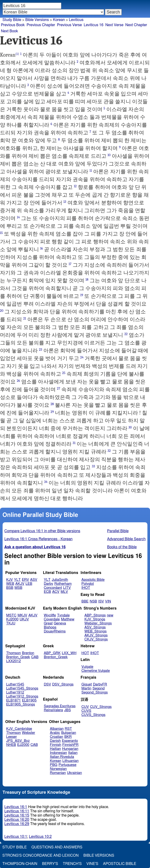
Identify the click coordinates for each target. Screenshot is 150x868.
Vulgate (87, 667)
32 (109, 451)
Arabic (55, 733)
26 (18, 381)
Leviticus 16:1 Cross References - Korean (39, 539)
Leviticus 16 (94, 25)
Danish (55, 741)
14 (18, 217)
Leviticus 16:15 (17, 815)
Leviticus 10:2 (40, 837)
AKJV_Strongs (96, 635)
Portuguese (67, 765)
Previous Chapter (41, 25)
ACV (56, 592)
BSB (10, 588)
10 (109, 155)
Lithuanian (70, 761)
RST (69, 729)
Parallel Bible (118, 531)
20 (2, 311)
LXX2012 (13, 661)
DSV (48, 684)
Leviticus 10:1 (16, 837)
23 (40, 350)
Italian (73, 753)
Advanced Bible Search (126, 539)
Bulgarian (69, 733)
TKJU (11, 623)
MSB (18, 588)
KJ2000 (12, 619)
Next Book (9, 31)
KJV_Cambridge (19, 729)
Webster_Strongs (98, 623)
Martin (86, 688)
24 (82, 357)
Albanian (57, 729)
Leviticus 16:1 (16, 807)
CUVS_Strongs (93, 715)
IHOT (86, 588)
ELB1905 (29, 700)
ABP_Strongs (95, 615)
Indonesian (59, 753)
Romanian (58, 773)
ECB (47, 592)
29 (52, 412)
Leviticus (76, 20)
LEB (29, 584)
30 (130, 427)
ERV (25, 580)
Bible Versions (37, 20)
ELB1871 (13, 700)
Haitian (56, 749)
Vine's (92, 864)
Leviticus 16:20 (17, 820)
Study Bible (12, 20)
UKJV (24, 619)
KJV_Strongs (95, 619)
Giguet (87, 684)
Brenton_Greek (18, 657)
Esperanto (70, 741)
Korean (59, 20)
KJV (9, 580)
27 (59, 388)
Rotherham (63, 584)
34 (46, 482)
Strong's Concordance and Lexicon (40, 856)
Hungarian (70, 749)
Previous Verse (69, 25)
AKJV (20, 584)
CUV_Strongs (101, 707)
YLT (17, 580)
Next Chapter (136, 25)
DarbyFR (100, 684)
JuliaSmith (60, 580)
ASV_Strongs (95, 627)
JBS (67, 710)
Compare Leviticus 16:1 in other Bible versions (42, 531)
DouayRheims (55, 631)
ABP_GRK (52, 653)
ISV (101, 601)
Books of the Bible (122, 547)
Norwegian (58, 769)
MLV (64, 592)
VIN (108, 601)
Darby (49, 584)
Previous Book (13, 25)
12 (75, 186)
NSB (93, 601)
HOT (85, 653)
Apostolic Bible (120, 864)
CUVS (86, 711)
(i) (17, 54)
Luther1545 (15, 684)
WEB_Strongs (96, 631)
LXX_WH (69, 653)
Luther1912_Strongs (22, 696)
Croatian (57, 737)
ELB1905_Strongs (21, 704)
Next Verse (114, 25)
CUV (85, 707)
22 (126, 334)
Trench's (72, 864)
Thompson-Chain (20, 864)
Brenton (28, 653)
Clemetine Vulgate (96, 671)
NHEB (11, 745)
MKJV (23, 615)
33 (94, 466)
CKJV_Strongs (96, 639)
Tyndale (63, 615)
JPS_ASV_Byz (18, 741)
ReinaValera (53, 710)
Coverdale (52, 619)
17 (70, 264)
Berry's (50, 864)
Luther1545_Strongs (22, 688)
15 (1, 233)
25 (64, 373)
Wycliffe (50, 615)
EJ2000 (23, 745)
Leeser (11, 737)
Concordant (53, 588)
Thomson (13, 653)
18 (87, 280)
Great (48, 623)
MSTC (11, 615)
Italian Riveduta (62, 757)
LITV (67, 588)
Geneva (60, 623)
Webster (29, 733)
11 (91, 171)
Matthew (68, 619)
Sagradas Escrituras (60, 706)
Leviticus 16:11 (17, 811)
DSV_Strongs (63, 684)
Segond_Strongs (94, 692)
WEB (10, 584)
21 (25, 318)
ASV (34, 580)
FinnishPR (70, 745)
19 (82, 295)
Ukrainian (74, 773)
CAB (35, 657)
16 (42, 248)
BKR (68, 737)
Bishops (50, 627)
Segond (98, 688)
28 (52, 404)
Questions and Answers (57, 847)
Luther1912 (15, 692)
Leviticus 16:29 (17, 824)
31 (74, 443)
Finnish (56, 745)
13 (65, 202)
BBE (85, 601)
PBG (54, 765)
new (110, 615)
